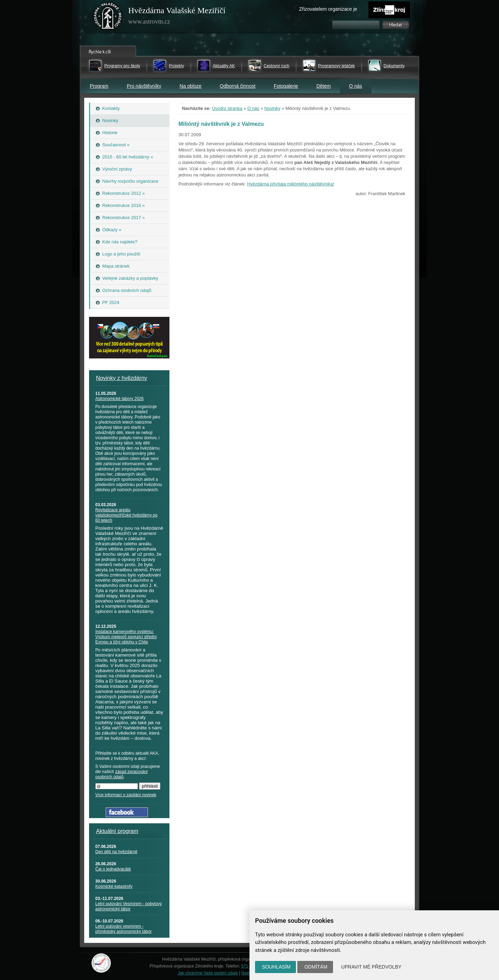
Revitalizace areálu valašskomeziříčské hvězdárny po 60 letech (126, 515)
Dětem (323, 86)
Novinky (272, 108)
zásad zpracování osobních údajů (121, 774)
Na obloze (190, 86)
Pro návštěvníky (144, 86)
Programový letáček (336, 66)
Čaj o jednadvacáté (113, 869)
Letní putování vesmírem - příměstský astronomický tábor (124, 929)
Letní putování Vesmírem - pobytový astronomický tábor (129, 906)
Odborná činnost (238, 86)
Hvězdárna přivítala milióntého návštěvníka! (291, 184)
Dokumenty (394, 66)
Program (99, 86)
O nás (355, 86)
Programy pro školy (122, 66)
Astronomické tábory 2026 (119, 399)
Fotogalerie (286, 86)
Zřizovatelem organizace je (328, 9)
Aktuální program (117, 831)
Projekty (176, 66)
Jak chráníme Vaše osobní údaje (208, 973)
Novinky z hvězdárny (122, 378)
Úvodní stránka (227, 108)
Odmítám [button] (316, 967)
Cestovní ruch (277, 66)
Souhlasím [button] (276, 967)
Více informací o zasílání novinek (126, 795)
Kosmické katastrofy (114, 886)
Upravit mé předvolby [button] (371, 967)
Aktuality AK (224, 66)
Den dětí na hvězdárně (116, 852)
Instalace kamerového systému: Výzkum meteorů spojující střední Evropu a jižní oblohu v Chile (126, 637)
